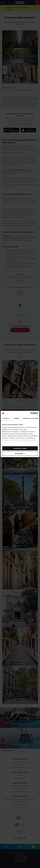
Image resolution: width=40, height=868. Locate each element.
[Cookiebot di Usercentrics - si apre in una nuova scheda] (30, 413)
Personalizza (20, 453)
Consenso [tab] (6, 418)
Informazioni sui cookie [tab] (31, 418)
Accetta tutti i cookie (20, 448)
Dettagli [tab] (16, 418)
